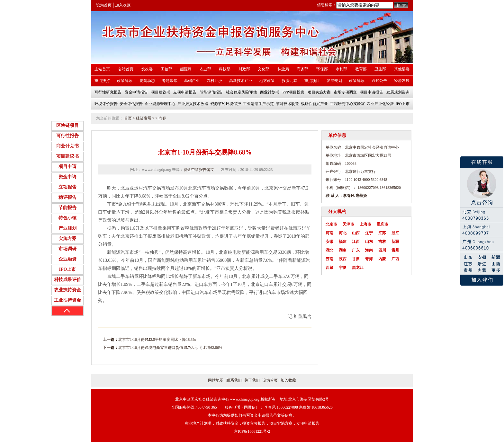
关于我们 (252, 380)
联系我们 (234, 380)
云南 (329, 259)
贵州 (395, 250)
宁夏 (343, 268)
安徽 (329, 242)
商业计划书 (67, 146)
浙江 (395, 233)
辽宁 (369, 233)
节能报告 (67, 208)
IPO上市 (68, 269)
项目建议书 (67, 156)
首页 (128, 118)
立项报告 (67, 187)
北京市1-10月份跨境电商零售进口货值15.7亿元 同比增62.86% (170, 348)
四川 (382, 250)
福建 (343, 242)
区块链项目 (67, 125)
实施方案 (67, 239)
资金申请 (67, 177)
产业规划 (67, 228)
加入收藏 (123, 5)
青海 (369, 259)
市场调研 (67, 249)
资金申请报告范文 (199, 170)
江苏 (382, 233)
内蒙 (382, 259)
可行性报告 (67, 136)
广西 (395, 259)
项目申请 (67, 167)
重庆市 (382, 224)
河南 (329, 233)
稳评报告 (67, 197)
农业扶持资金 (67, 290)
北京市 (331, 224)
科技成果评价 (67, 280)
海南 (369, 250)
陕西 (343, 259)
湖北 (329, 250)
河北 (343, 233)
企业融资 (67, 259)
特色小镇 (67, 218)
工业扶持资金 (67, 300)
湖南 (343, 250)
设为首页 (104, 5)
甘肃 (356, 259)
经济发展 (144, 118)
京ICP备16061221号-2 (252, 431)
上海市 (365, 224)
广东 (356, 250)
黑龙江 (358, 268)
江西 (356, 242)
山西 (356, 233)
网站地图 (216, 380)
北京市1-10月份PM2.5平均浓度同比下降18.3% (157, 340)
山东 (369, 242)
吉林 (382, 242)
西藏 (329, 268)
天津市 (348, 224)
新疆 (395, 242)
